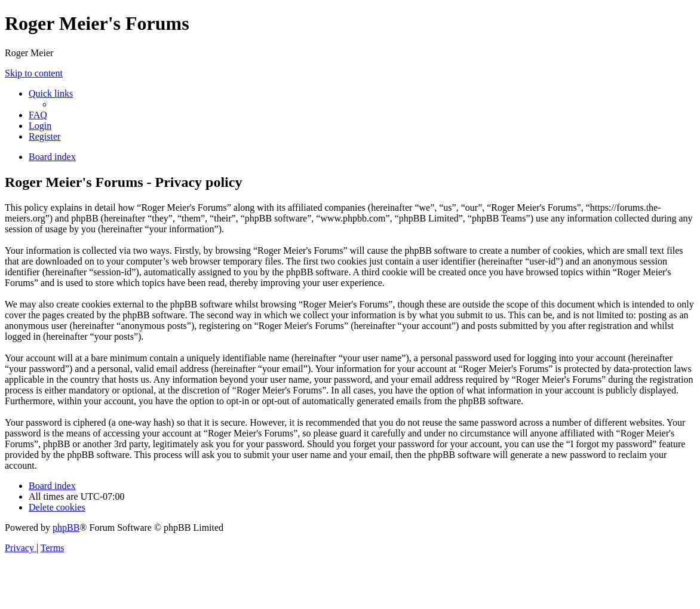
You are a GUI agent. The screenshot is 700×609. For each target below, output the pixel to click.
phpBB (66, 528)
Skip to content (34, 73)
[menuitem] (38, 115)
